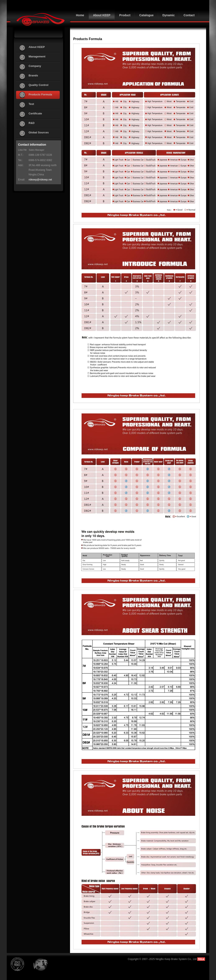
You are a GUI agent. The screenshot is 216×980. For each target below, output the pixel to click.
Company (35, 66)
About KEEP (37, 47)
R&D (32, 123)
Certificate (35, 113)
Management (37, 56)
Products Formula (40, 94)
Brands (33, 75)
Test (31, 104)
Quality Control (39, 85)
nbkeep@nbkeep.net (40, 180)
